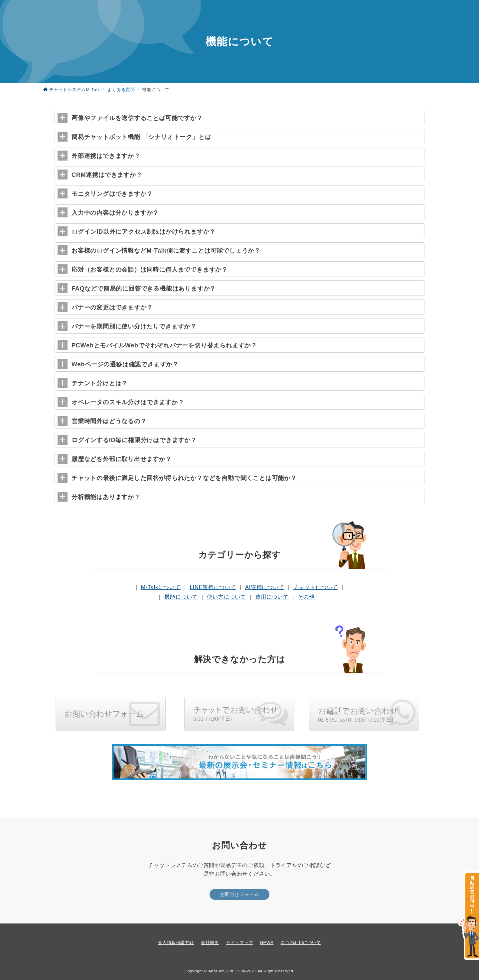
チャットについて (316, 587)
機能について (181, 597)
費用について (272, 597)
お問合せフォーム (240, 894)
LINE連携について (213, 587)
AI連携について (265, 587)
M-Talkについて (161, 587)
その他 (306, 597)
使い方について (227, 597)
